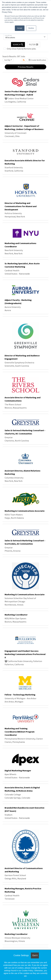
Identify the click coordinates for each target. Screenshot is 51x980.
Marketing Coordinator (16, 615)
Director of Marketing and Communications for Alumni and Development (21, 206)
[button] (34, 44)
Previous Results (26, 67)
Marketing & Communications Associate (25, 511)
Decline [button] (31, 28)
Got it (35, 955)
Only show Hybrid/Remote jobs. (21, 49)
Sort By (7, 60)
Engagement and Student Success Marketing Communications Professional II (25, 654)
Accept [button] (20, 28)
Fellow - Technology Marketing (20, 695)
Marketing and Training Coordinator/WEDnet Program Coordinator (20, 732)
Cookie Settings (21, 955)
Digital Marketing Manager (18, 770)
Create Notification (37, 60)
